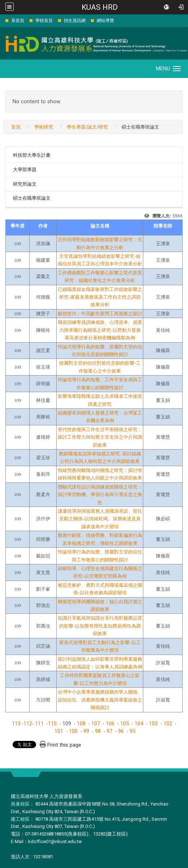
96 (121, 731)
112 (28, 724)
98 (98, 731)
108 (81, 724)
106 (110, 724)
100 (73, 731)
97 (109, 731)
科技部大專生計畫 (32, 155)
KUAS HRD (100, 7)
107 (96, 724)
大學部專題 (25, 170)
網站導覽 (105, 21)
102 (168, 724)
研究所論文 (25, 184)
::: (2, 20)
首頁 (16, 127)
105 (124, 724)
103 (153, 724)
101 (59, 731)
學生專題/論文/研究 (87, 127)
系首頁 (18, 21)
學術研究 (44, 127)
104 (139, 724)
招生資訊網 (75, 21)
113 (16, 724)
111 (39, 724)
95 (132, 731)
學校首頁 (44, 21)
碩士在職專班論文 (32, 198)
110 (52, 724)
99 (86, 731)
